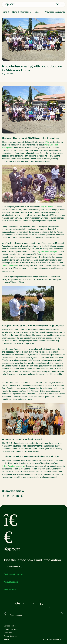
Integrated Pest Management (48, 252)
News (37, 12)
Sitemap (7, 639)
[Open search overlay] (58, 4)
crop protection (47, 207)
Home (4, 12)
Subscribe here (15, 566)
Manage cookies (10, 626)
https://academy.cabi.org (13, 466)
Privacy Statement (11, 629)
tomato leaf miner (9, 265)
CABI (47, 142)
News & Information (21, 12)
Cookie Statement (11, 636)
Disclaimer (8, 633)
